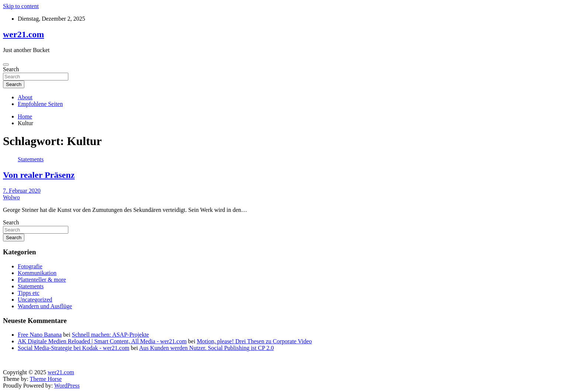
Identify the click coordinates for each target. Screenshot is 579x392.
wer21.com (23, 34)
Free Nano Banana (40, 335)
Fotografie (30, 266)
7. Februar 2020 (22, 191)
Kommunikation (37, 273)
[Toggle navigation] (6, 65)
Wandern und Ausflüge (45, 306)
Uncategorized (35, 300)
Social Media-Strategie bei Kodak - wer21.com (73, 348)
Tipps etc (29, 293)
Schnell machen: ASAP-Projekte (111, 335)
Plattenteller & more (42, 280)
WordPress (67, 386)
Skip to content (21, 6)
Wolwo (11, 197)
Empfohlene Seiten (40, 104)
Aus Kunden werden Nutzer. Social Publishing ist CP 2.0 (207, 348)
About (25, 97)
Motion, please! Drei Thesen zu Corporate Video (254, 341)
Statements (31, 159)
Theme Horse (46, 379)
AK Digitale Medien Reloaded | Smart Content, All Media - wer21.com (102, 341)
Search (11, 69)
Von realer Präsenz (39, 175)
